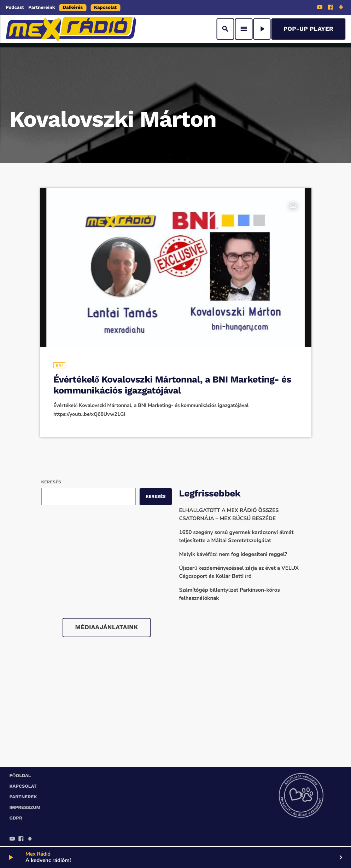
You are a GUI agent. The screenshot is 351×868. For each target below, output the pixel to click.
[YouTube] (320, 8)
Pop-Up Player (308, 29)
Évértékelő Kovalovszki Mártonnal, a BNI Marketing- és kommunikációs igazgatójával (172, 385)
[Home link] (71, 29)
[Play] (262, 29)
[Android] (341, 8)
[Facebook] (330, 8)
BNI (59, 365)
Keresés (51, 482)
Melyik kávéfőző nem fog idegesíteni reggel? (233, 554)
